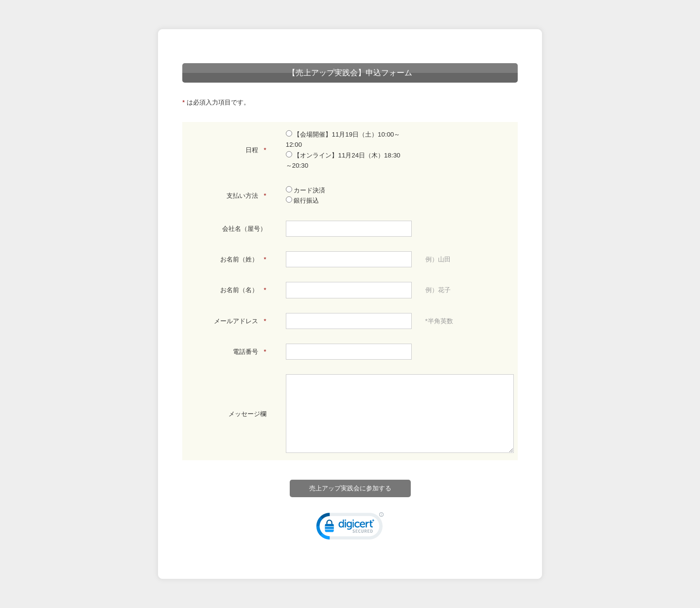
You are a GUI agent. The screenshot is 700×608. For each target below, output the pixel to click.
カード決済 (306, 190)
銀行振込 (303, 200)
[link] (350, 528)
